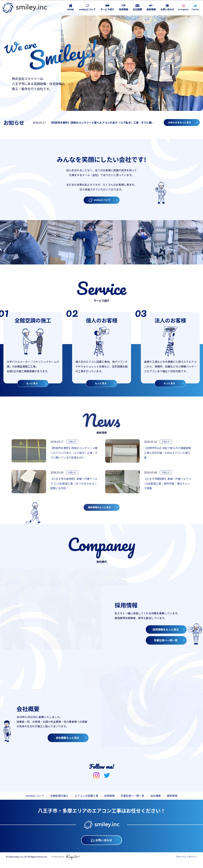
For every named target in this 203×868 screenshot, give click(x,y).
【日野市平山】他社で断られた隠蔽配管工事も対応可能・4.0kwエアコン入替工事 (168, 456)
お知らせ (73, 445)
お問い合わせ (167, 9)
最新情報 (151, 9)
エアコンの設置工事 (86, 800)
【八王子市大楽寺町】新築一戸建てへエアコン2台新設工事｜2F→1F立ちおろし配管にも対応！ (74, 486)
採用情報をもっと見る (166, 635)
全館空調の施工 (59, 800)
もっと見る (32, 385)
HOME (71, 9)
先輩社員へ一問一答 (166, 646)
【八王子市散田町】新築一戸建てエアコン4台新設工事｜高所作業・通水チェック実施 (168, 486)
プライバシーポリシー (186, 863)
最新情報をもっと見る (101, 511)
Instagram (183, 9)
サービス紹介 (107, 9)
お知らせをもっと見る (179, 123)
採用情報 (124, 9)
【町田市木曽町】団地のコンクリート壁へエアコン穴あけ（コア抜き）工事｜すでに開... (99, 123)
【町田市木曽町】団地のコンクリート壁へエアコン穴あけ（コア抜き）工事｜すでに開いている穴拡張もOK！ (74, 456)
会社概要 (137, 9)
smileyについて (87, 9)
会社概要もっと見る (68, 744)
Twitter (195, 9)
